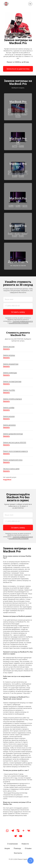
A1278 (18, 116)
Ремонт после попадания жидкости (15, 451)
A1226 (15, 176)
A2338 (10, 109)
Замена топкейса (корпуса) (12, 399)
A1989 (17, 111)
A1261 (21, 236)
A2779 (15, 146)
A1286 (10, 173)
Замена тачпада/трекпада (12, 381)
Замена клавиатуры (10, 373)
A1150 (17, 173)
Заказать (6, 349)
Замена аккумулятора (11, 364)
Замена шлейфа (9, 407)
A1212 (24, 233)
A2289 (17, 109)
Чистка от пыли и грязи (11, 469)
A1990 (10, 171)
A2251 (24, 109)
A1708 (24, 111)
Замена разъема (9, 416)
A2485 (18, 206)
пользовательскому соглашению (19, 323)
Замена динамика (9, 425)
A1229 (15, 236)
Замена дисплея (9, 346)
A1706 (10, 114)
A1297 (10, 233)
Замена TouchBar (9, 390)
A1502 (17, 114)
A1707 (17, 171)
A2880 (11, 206)
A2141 (25, 206)
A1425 (24, 114)
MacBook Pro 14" (18, 140)
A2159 (10, 111)
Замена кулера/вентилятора (13, 434)
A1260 (21, 176)
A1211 (24, 173)
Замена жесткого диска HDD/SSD (15, 442)
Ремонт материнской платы (13, 460)
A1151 (17, 233)
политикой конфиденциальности (23, 321)
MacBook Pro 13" (18, 103)
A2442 (21, 146)
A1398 (24, 171)
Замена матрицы (9, 355)
